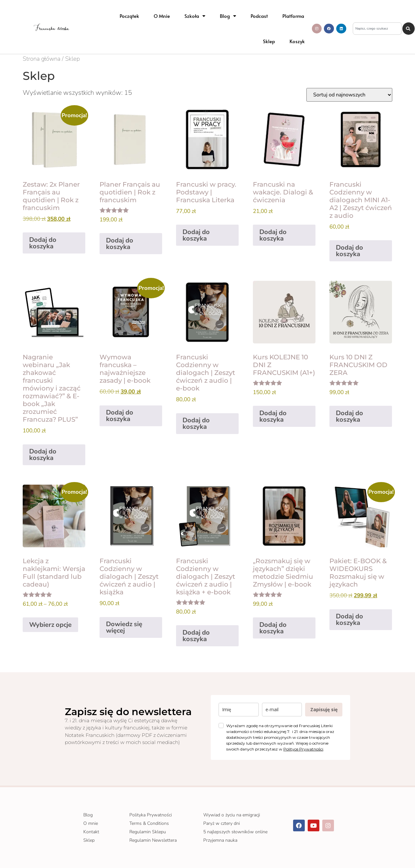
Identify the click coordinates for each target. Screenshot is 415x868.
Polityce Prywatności (303, 749)
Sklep (269, 41)
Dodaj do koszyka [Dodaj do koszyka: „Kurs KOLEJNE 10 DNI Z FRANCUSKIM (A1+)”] (273, 416)
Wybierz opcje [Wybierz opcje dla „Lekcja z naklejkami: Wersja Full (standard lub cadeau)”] (50, 625)
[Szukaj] (409, 29)
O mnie (162, 16)
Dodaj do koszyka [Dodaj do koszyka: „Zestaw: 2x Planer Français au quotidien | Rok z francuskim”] (43, 243)
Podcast (259, 16)
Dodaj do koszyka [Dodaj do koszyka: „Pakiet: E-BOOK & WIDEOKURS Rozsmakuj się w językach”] (350, 620)
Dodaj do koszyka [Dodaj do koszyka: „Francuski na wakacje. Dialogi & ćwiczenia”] (273, 235)
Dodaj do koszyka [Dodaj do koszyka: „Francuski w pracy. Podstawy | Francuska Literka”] (196, 235)
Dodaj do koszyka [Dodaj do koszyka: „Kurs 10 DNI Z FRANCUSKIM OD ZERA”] (350, 416)
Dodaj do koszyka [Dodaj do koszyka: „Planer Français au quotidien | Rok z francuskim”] (120, 244)
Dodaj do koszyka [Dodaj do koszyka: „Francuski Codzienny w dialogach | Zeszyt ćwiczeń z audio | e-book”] (196, 423)
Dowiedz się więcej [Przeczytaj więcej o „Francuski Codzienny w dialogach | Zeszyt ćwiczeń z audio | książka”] (124, 627)
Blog (228, 16)
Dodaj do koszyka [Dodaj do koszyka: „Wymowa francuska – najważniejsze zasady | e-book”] (120, 416)
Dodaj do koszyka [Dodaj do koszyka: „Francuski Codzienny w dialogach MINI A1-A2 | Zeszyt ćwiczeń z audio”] (350, 251)
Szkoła (195, 16)
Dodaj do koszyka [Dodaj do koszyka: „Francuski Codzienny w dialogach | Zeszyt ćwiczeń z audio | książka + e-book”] (196, 636)
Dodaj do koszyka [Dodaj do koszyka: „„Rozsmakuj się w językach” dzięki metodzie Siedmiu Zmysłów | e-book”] (273, 628)
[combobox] (377, 29)
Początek (129, 16)
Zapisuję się (324, 709)
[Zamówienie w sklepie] (349, 95)
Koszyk (297, 41)
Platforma (293, 16)
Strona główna (41, 59)
